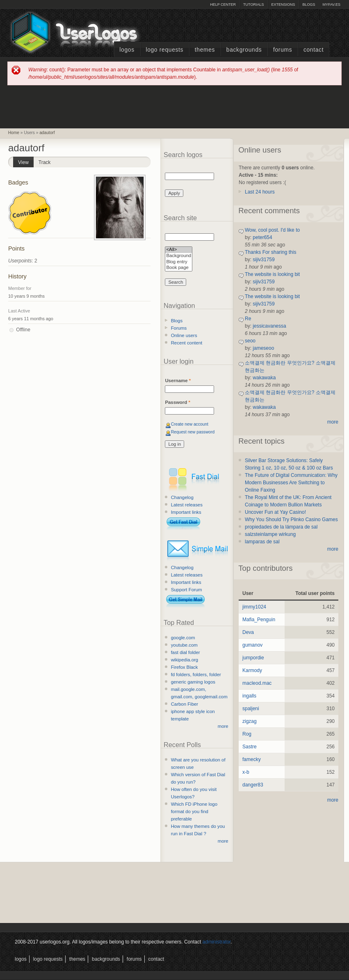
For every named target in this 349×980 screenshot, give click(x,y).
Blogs (309, 5)
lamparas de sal (262, 542)
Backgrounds (244, 50)
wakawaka (264, 378)
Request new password (193, 432)
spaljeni (251, 709)
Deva (248, 632)
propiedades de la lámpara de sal (281, 527)
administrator (217, 942)
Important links (186, 512)
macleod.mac (257, 683)
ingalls (249, 696)
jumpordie (253, 658)
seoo (250, 341)
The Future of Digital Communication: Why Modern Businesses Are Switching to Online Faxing (291, 483)
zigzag (250, 721)
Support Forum (187, 590)
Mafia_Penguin (259, 620)
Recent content (187, 343)
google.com (183, 638)
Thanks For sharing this (270, 252)
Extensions (283, 5)
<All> (179, 250)
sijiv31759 (263, 260)
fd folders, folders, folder (196, 675)
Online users (184, 335)
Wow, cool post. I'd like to (272, 230)
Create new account (190, 424)
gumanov (252, 645)
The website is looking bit (272, 274)
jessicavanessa (269, 326)
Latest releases (187, 505)
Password (177, 402)
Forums (283, 50)
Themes (205, 50)
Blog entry (179, 262)
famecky (252, 759)
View (26, 161)
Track (45, 162)
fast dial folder (186, 652)
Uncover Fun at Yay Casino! (275, 512)
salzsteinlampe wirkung (270, 534)
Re (248, 319)
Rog (247, 734)
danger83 (253, 785)
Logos (127, 50)
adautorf (47, 133)
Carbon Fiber (185, 704)
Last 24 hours (260, 192)
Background (179, 256)
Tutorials (253, 5)
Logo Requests (164, 50)
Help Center (223, 5)
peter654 (262, 237)
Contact (314, 50)
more (223, 726)
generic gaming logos (193, 682)
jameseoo (263, 348)
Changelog (182, 497)
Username (178, 381)
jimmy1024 (254, 607)
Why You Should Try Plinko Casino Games (291, 520)
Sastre (250, 747)
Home (14, 133)
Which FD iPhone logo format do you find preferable (194, 811)
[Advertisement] (175, 106)
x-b (246, 772)
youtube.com (184, 645)
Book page (179, 268)
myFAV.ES (331, 5)
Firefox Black (185, 667)
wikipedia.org (185, 660)
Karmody (252, 670)
